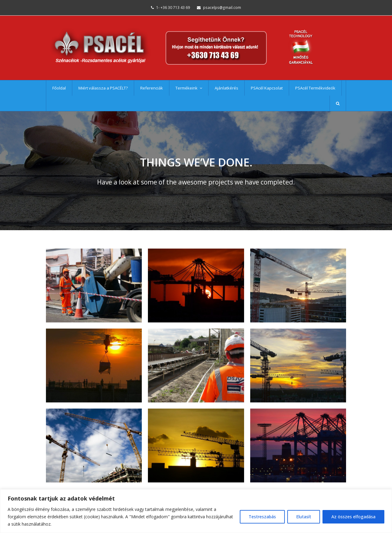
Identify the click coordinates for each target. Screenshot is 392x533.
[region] (196, 511)
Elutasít (304, 517)
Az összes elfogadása (353, 517)
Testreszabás (262, 517)
